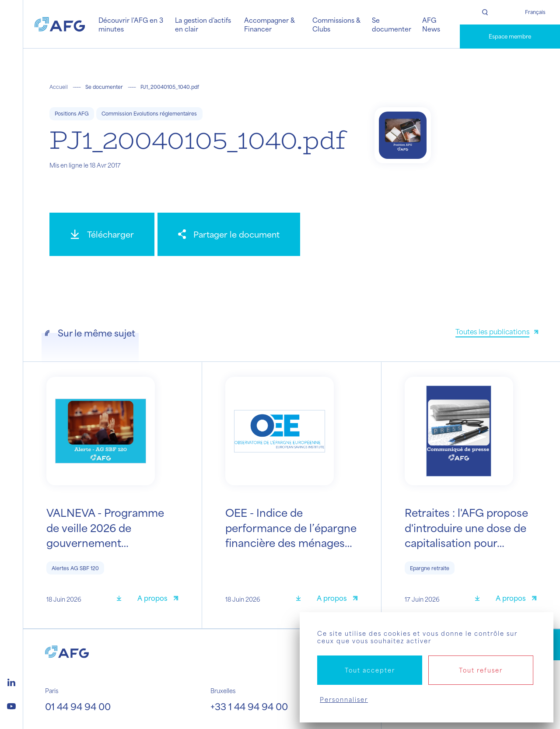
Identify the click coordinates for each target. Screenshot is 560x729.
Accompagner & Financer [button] (269, 24)
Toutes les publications (492, 331)
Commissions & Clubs (336, 24)
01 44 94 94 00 (78, 706)
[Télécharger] (102, 234)
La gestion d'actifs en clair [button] (203, 24)
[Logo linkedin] (11, 681)
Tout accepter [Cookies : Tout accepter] (370, 670)
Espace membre (510, 36)
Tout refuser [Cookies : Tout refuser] (481, 670)
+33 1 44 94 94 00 (249, 706)
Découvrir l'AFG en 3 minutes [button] (131, 24)
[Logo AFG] (60, 24)
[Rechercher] (485, 12)
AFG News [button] (431, 24)
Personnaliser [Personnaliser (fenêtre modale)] (344, 699)
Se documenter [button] (392, 24)
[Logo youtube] (11, 705)
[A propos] (158, 599)
